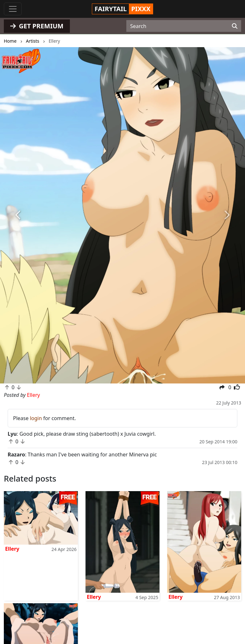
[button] (18, 215)
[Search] (235, 26)
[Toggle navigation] (13, 9)
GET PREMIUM (37, 26)
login (36, 418)
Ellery (12, 549)
